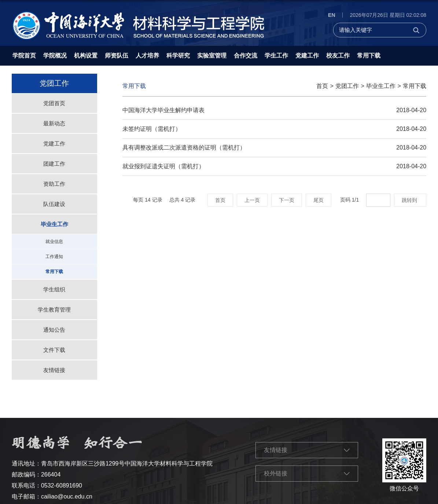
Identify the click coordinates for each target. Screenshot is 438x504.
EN (332, 15)
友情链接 (276, 450)
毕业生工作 (381, 86)
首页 (322, 86)
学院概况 (55, 56)
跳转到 (410, 200)
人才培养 (147, 56)
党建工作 (307, 56)
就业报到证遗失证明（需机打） (163, 166)
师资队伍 (117, 56)
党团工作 (347, 86)
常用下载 (369, 56)
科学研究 (178, 56)
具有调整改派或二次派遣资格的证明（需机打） (184, 148)
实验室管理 (212, 56)
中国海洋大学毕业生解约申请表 (163, 110)
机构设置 (86, 56)
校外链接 (276, 473)
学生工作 (276, 56)
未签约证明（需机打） (152, 129)
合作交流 (246, 56)
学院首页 (24, 56)
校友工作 (338, 56)
